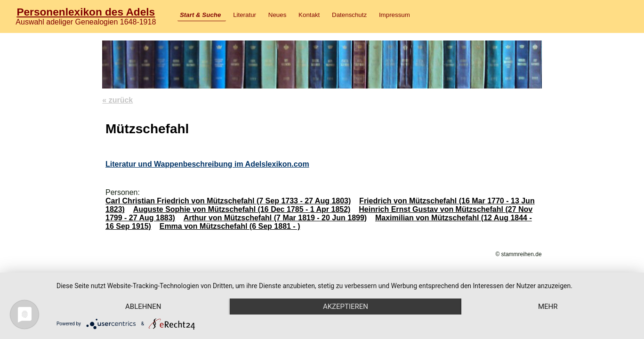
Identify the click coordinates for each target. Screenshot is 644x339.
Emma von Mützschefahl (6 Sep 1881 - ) (230, 226)
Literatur (245, 15)
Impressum (394, 15)
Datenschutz (349, 15)
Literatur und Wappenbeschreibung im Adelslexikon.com (207, 164)
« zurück (117, 100)
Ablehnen (143, 307)
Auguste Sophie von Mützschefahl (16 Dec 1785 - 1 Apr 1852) (242, 209)
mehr (548, 307)
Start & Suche (200, 15)
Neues (278, 15)
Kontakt (309, 15)
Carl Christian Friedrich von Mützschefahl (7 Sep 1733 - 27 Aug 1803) (228, 201)
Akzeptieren (346, 307)
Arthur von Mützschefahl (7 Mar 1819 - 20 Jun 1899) (275, 218)
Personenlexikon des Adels (86, 12)
